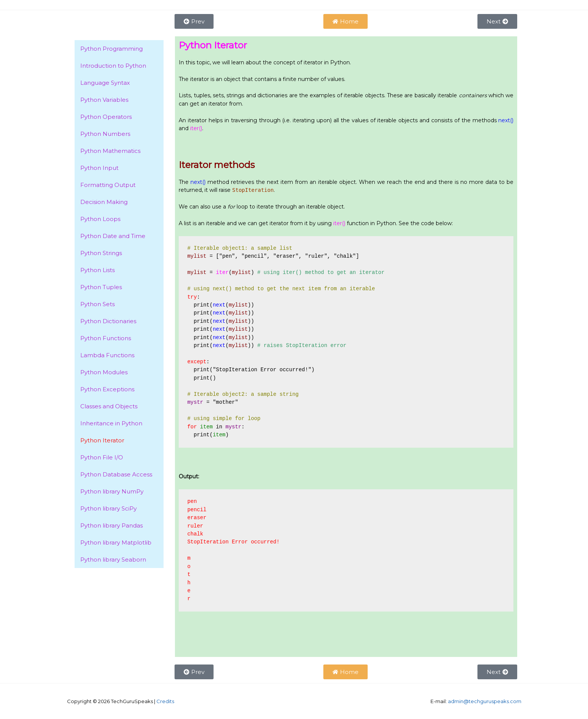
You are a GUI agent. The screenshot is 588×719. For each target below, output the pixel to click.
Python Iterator (102, 440)
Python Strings (101, 253)
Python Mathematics (110, 151)
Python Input (99, 168)
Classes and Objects (109, 406)
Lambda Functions (107, 355)
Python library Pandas (112, 525)
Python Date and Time (113, 236)
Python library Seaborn (113, 559)
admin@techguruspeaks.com (485, 701)
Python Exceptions (107, 389)
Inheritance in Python (111, 423)
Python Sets (97, 304)
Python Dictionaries (108, 321)
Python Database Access (116, 474)
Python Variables (104, 100)
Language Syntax (105, 83)
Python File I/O (102, 457)
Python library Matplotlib (116, 542)
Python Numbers (105, 134)
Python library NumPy (112, 491)
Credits (165, 701)
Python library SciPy (108, 508)
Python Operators (106, 117)
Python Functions (106, 338)
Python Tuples (101, 287)
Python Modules (104, 372)
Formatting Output (108, 185)
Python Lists (97, 270)
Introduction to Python (113, 66)
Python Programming (112, 49)
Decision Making (104, 202)
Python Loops (100, 219)
